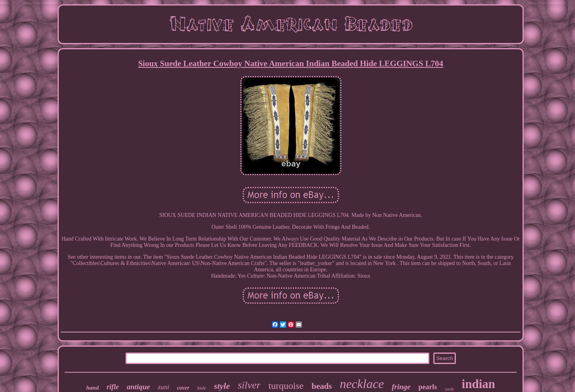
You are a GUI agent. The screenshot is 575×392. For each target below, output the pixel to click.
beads (322, 386)
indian (478, 384)
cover (183, 388)
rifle (113, 387)
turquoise (286, 386)
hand (92, 388)
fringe (401, 387)
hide (202, 388)
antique (138, 387)
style (222, 386)
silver (249, 385)
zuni (163, 387)
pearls (428, 387)
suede (449, 389)
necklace (362, 384)
